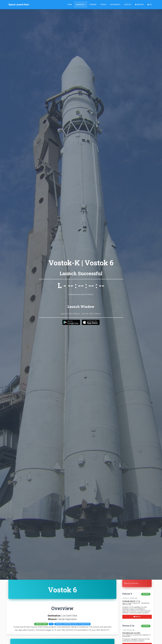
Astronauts (115, 5)
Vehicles (128, 5)
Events (103, 5)
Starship (93, 5)
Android (139, 5)
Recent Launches (131, 583)
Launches (80, 5)
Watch (137, 617)
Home (70, 5)
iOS (150, 5)
